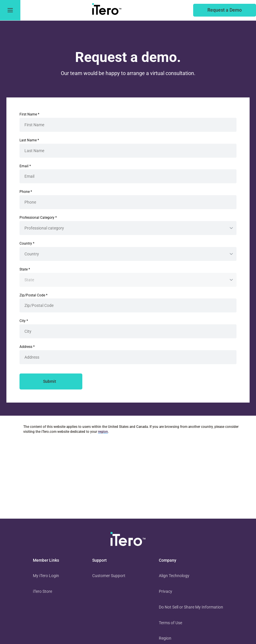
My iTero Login (46, 576)
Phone (26, 192)
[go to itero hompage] (107, 10)
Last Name (29, 140)
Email (25, 166)
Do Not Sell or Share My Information (191, 607)
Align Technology (174, 576)
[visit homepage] (128, 540)
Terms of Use (170, 623)
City (24, 321)
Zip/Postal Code (33, 295)
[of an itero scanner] (225, 10)
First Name (29, 114)
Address (27, 347)
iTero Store (42, 591)
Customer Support (109, 576)
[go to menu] (10, 10)
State (25, 269)
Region (165, 638)
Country (27, 243)
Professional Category (38, 218)
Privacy (166, 591)
